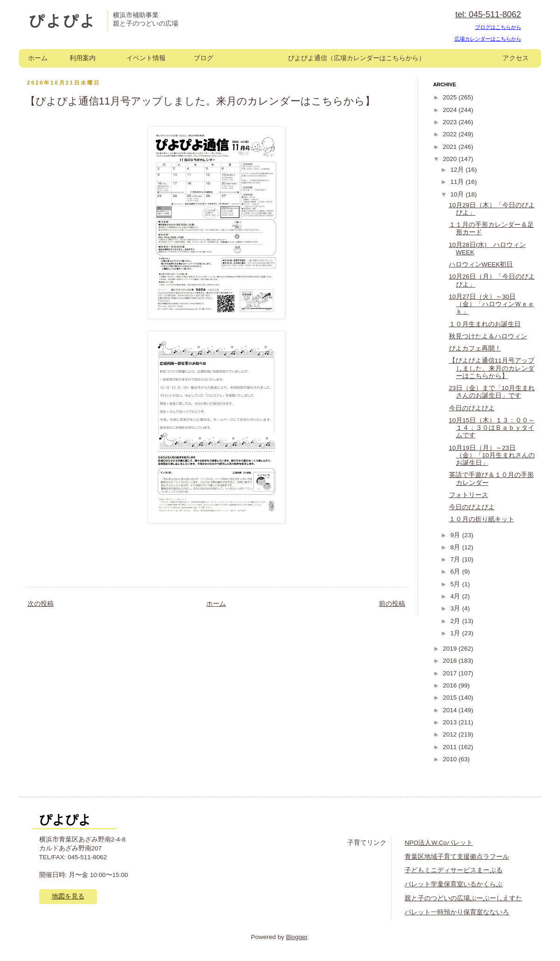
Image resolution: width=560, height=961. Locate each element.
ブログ (203, 58)
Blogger (297, 937)
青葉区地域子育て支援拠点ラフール (457, 857)
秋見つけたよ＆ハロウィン (488, 336)
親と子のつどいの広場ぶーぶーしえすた (463, 898)
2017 (451, 673)
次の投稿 (41, 604)
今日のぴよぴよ (472, 408)
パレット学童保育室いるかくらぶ (454, 884)
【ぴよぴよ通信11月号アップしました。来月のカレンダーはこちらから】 (492, 368)
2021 (451, 147)
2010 (451, 759)
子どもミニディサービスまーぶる (454, 870)
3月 (456, 608)
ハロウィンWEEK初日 (481, 264)
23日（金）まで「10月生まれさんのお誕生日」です (492, 392)
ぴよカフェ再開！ (475, 348)
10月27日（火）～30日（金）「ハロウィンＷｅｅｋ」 (492, 304)
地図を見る (68, 896)
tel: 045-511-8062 (488, 14)
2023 (451, 122)
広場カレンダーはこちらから (488, 39)
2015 (451, 698)
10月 (458, 194)
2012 (451, 734)
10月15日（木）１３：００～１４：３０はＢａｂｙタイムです (492, 428)
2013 (451, 722)
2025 (451, 97)
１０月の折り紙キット (482, 519)
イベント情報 (146, 58)
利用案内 (83, 58)
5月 (456, 584)
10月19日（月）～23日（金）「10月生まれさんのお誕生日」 (492, 455)
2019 (451, 649)
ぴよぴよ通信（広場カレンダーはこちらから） (357, 58)
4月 (456, 596)
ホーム (38, 58)
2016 (451, 685)
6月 (456, 572)
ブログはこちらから (498, 27)
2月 (456, 621)
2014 (451, 710)
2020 (451, 159)
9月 (456, 535)
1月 (456, 633)
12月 (458, 170)
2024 (451, 110)
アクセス (516, 58)
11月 (458, 182)
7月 (456, 559)
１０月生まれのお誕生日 (485, 324)
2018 (451, 661)
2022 (451, 134)
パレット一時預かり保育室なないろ (457, 912)
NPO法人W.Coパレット (439, 843)
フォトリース (469, 495)
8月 (456, 547)
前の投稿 (392, 604)
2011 (451, 747)
